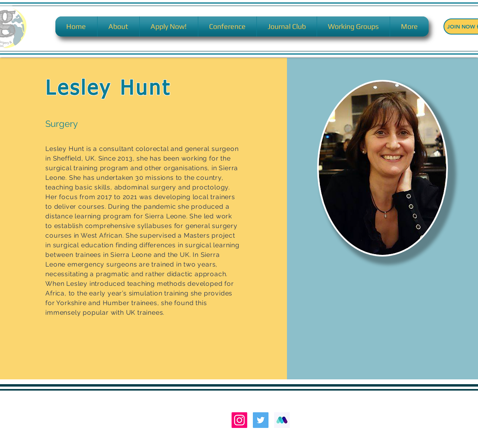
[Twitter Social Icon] (261, 420)
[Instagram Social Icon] (239, 420)
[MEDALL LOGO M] (282, 420)
